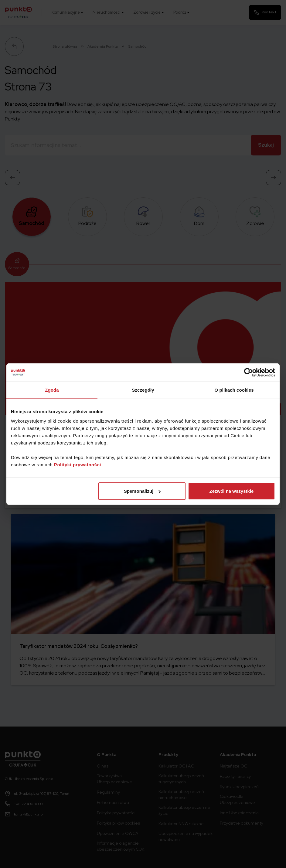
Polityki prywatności (78, 465)
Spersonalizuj (142, 491)
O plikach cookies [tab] (234, 390)
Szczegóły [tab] (143, 390)
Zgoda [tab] (52, 390)
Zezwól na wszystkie (232, 491)
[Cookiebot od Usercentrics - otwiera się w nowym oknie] (249, 372)
